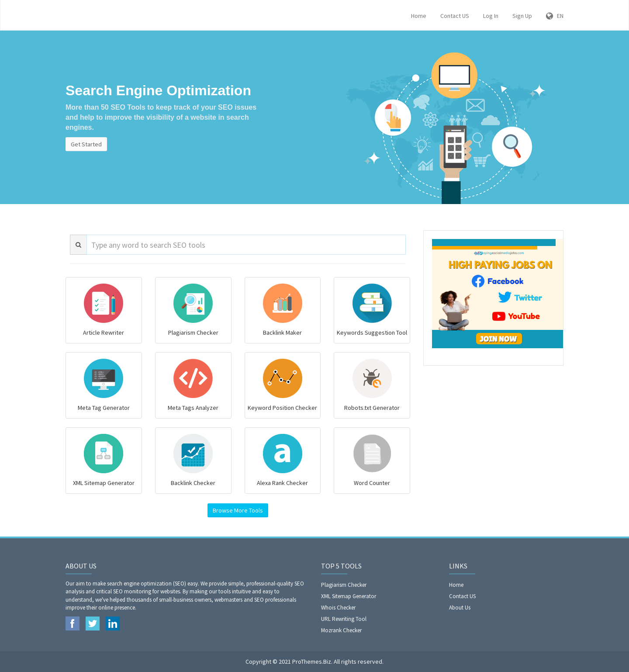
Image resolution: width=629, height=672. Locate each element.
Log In (491, 16)
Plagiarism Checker (344, 585)
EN (555, 16)
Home (419, 16)
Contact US (455, 16)
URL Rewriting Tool (344, 619)
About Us (460, 608)
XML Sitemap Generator (349, 596)
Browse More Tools (238, 510)
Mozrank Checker (341, 630)
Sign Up (522, 16)
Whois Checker (338, 608)
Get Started (86, 144)
